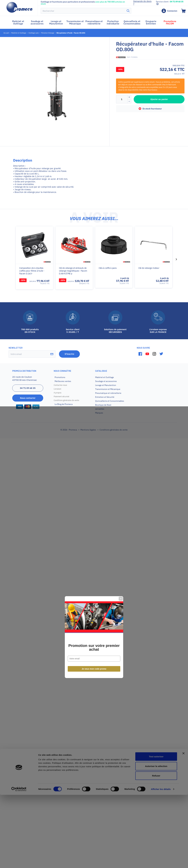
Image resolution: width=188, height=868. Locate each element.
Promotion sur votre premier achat (94, 444)
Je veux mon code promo (94, 466)
